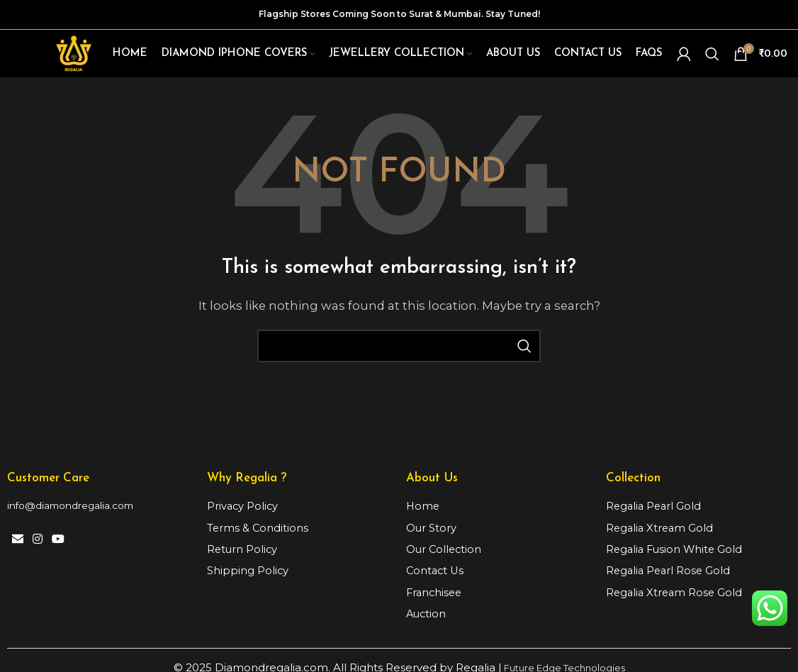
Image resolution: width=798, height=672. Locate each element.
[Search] (712, 55)
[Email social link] (17, 544)
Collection (633, 482)
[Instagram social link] (37, 544)
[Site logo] (75, 54)
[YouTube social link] (58, 544)
